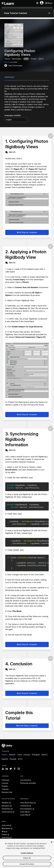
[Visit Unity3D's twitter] (11, 769)
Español (5, 759)
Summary (9, 77)
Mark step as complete (27, 232)
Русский (13, 759)
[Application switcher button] (37, 3)
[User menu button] (42, 3)
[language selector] (16, 120)
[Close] (52, 845)
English (5, 755)
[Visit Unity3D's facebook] (15, 769)
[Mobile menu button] (49, 3)
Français (27, 755)
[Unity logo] (7, 746)
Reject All (27, 861)
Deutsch (12, 755)
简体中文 (45, 755)
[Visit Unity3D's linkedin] (7, 769)
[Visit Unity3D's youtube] (3, 769)
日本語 (20, 755)
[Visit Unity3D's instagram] (19, 769)
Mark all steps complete (27, 726)
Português (36, 755)
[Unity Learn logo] (8, 3)
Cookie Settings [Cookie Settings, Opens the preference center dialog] (27, 856)
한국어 (20, 759)
